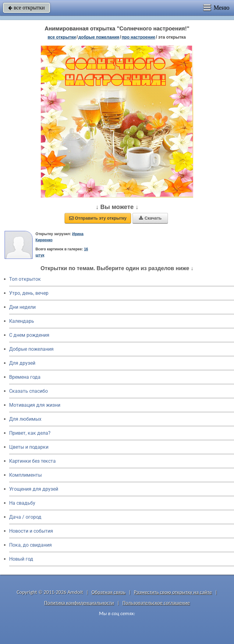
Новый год (21, 559)
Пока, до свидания (30, 545)
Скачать (150, 218)
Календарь (22, 321)
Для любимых (25, 419)
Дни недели (22, 307)
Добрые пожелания (31, 349)
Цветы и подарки (29, 447)
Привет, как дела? (30, 433)
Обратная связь (108, 592)
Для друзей (22, 363)
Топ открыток (25, 279)
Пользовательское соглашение (156, 603)
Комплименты (25, 475)
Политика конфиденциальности (79, 603)
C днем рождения (29, 335)
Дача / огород (25, 517)
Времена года (25, 377)
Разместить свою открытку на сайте (173, 592)
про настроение (138, 37)
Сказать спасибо (28, 391)
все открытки (27, 8)
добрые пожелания (99, 37)
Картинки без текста (32, 461)
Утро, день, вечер (29, 293)
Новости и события (31, 531)
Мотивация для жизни (35, 405)
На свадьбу (22, 503)
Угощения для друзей (34, 489)
